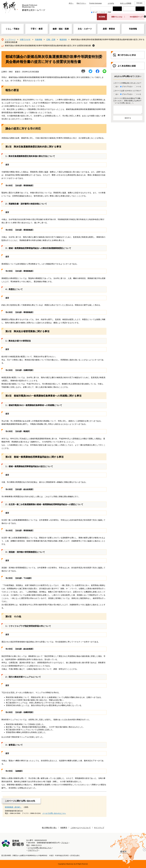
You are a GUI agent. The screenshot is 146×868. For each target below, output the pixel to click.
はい (117, 86)
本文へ (71, 3)
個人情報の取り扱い (49, 828)
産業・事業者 (109, 29)
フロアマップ (33, 850)
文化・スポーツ (85, 29)
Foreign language (95, 3)
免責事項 (64, 828)
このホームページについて (81, 828)
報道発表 (63, 40)
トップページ (10, 40)
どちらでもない (128, 86)
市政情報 (133, 29)
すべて (95, 12)
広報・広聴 (51, 40)
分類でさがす (25, 40)
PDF (110, 12)
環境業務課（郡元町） (13, 807)
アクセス (65, 843)
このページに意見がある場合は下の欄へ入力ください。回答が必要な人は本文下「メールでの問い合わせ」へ (127, 101)
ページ (103, 12)
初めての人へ (81, 3)
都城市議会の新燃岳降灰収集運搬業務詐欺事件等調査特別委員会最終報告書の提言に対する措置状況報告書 (48, 46)
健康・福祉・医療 (61, 29)
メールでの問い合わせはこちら (54, 813)
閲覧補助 (139, 3)
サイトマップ (99, 828)
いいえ (139, 86)
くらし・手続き (13, 29)
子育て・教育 (37, 29)
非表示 (145, 17)
